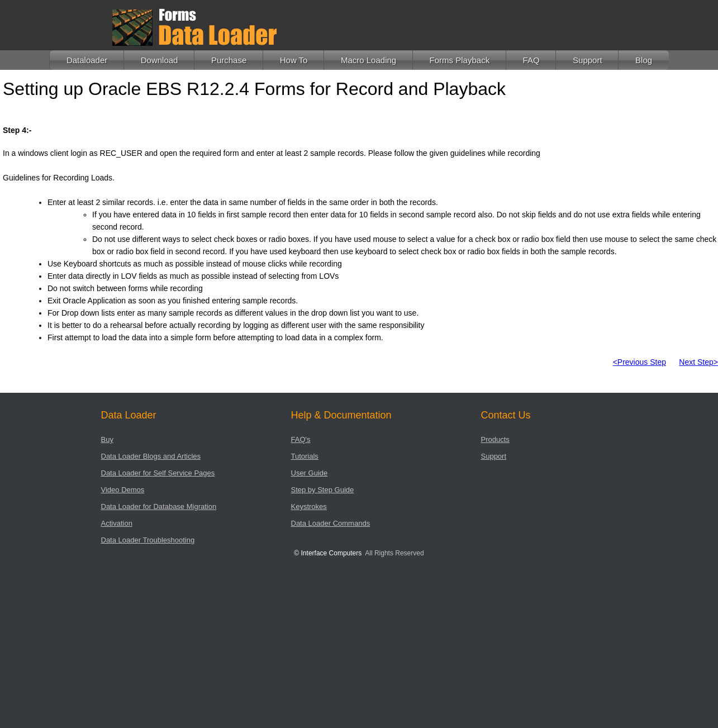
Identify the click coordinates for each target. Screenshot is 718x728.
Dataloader (87, 60)
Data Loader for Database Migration (159, 506)
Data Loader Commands (331, 523)
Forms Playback (460, 60)
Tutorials (305, 456)
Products (495, 439)
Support (588, 60)
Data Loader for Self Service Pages (158, 473)
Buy (107, 439)
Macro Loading (368, 60)
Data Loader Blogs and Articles (151, 456)
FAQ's (301, 439)
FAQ (531, 60)
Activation (117, 523)
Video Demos (123, 490)
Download (160, 60)
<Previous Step (639, 362)
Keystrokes (309, 506)
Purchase (229, 60)
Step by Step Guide (323, 490)
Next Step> (698, 362)
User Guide (310, 473)
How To (294, 60)
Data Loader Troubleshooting (148, 540)
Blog (644, 60)
